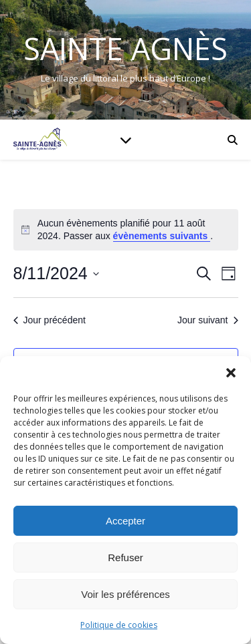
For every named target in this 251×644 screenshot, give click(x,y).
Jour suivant (207, 320)
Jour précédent (50, 320)
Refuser (125, 557)
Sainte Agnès (125, 48)
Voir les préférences (125, 594)
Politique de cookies (119, 625)
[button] (231, 373)
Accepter (125, 521)
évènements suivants (162, 236)
